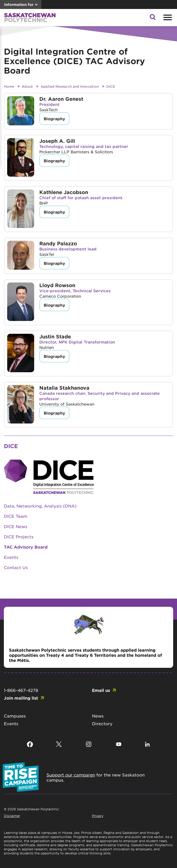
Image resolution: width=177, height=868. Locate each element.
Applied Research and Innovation (70, 86)
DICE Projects (19, 537)
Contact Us (16, 567)
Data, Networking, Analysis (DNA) (40, 506)
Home (9, 86)
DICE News (16, 526)
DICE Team (16, 516)
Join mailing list (21, 698)
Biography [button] (54, 119)
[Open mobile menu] (167, 17)
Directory (102, 723)
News (98, 716)
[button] (153, 18)
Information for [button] (19, 4)
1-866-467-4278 (21, 690)
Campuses (15, 716)
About (27, 86)
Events (11, 557)
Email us (101, 690)
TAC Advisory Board (26, 547)
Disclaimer (12, 816)
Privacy (98, 816)
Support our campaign (71, 775)
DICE (111, 86)
